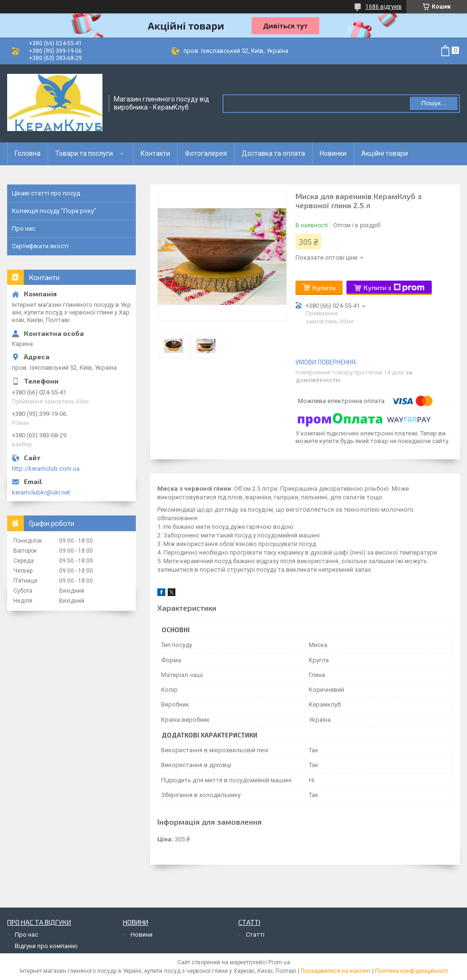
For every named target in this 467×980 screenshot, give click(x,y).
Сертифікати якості (40, 246)
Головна (28, 153)
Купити (324, 288)
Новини (142, 935)
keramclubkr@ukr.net (41, 492)
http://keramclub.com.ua (46, 469)
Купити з (394, 288)
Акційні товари (385, 153)
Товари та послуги (84, 153)
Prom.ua (279, 962)
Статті (255, 935)
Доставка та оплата (273, 153)
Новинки (333, 153)
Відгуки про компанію (46, 946)
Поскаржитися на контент (336, 971)
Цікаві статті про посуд (46, 193)
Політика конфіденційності (411, 971)
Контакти (155, 153)
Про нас (24, 228)
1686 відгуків (384, 7)
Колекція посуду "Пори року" (54, 211)
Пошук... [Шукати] (433, 103)
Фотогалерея (206, 153)
